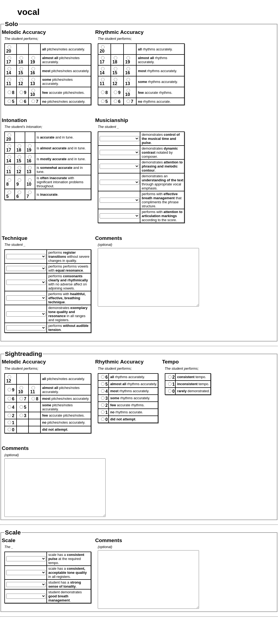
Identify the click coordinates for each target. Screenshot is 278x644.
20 (9, 51)
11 (9, 84)
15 (21, 73)
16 (33, 73)
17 (9, 62)
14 (9, 73)
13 (33, 84)
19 (33, 62)
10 (33, 94)
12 (21, 84)
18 (21, 62)
